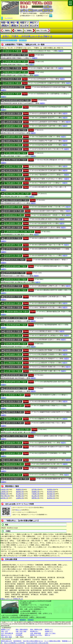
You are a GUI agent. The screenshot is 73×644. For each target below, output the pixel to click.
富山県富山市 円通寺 (13, 219)
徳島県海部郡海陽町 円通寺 (16, 388)
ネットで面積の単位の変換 (52, 641)
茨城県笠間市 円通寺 (13, 137)
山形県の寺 (4, 492)
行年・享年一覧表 (6, 637)
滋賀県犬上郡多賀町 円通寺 (16, 318)
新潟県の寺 (20, 496)
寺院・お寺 (4, 631)
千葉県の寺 (35, 494)
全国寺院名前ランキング (9, 40)
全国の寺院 (23, 40)
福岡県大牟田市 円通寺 (14, 423)
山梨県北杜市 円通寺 (13, 238)
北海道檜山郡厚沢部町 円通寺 (16, 62)
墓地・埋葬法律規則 (22, 630)
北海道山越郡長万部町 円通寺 (16, 55)
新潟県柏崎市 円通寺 (13, 207)
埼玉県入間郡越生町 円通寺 (16, 160)
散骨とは (48, 635)
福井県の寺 (4, 498)
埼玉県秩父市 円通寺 (13, 167)
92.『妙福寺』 (28, 31)
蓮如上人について (6, 635)
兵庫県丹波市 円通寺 (13, 335)
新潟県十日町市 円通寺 (14, 211)
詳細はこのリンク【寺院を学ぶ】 (12, 599)
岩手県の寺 (35, 490)
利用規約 (31, 620)
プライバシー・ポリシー (10, 620)
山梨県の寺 (20, 498)
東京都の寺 (51, 494)
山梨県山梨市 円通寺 (13, 228)
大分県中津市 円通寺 (13, 475)
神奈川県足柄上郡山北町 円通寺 (18, 194)
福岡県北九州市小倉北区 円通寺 (18, 430)
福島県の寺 (20, 492)
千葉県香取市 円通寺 (13, 175)
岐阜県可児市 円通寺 (13, 256)
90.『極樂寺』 (19, 31)
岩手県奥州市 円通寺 (12, 83)
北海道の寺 (4, 490)
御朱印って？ (49, 630)
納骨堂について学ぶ (36, 635)
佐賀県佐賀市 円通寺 (13, 447)
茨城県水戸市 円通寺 (13, 141)
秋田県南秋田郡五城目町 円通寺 (18, 100)
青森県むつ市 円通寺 (12, 68)
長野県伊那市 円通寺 (13, 249)
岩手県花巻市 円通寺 (12, 79)
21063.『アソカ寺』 (42, 31)
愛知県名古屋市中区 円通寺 (16, 290)
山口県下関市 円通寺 (13, 371)
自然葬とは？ (49, 631)
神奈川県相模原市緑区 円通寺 (17, 200)
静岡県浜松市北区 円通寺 (15, 273)
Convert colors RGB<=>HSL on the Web (37, 643)
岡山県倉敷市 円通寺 (13, 355)
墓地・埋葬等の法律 (36, 630)
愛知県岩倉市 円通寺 (13, 303)
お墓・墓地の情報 (36, 633)
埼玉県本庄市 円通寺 (13, 171)
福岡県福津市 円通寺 (13, 443)
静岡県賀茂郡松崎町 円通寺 (16, 266)
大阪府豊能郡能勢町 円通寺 (16, 325)
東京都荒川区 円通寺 (13, 187)
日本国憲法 (19, 635)
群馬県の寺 (4, 494)
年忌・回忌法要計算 (7, 633)
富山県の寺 (35, 496)
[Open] (25, 51)
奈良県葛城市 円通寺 (13, 340)
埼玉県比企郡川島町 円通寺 (16, 153)
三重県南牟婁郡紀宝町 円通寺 (17, 312)
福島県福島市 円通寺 (13, 126)
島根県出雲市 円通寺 (13, 350)
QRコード (18, 510)
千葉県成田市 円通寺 (13, 183)
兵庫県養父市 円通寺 (13, 331)
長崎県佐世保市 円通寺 (14, 464)
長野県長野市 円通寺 (13, 245)
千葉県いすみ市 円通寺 (14, 179)
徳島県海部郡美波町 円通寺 (16, 375)
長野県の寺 (35, 498)
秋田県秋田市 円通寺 (12, 94)
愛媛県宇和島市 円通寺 (14, 406)
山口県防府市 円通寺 (13, 363)
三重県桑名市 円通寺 (13, 308)
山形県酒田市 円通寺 (13, 114)
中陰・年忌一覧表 (21, 631)
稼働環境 (23, 620)
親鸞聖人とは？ (6, 630)
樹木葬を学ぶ (34, 631)
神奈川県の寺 (5, 496)
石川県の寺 (51, 496)
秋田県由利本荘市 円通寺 (14, 87)
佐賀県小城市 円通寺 (13, 460)
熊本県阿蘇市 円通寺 (13, 468)
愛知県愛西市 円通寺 (13, 297)
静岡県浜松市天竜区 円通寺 (16, 280)
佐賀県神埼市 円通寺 (13, 453)
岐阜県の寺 (51, 498)
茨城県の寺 (35, 492)
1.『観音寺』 (7, 31)
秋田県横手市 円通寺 (13, 107)
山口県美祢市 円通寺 (13, 367)
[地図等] (61, 51)
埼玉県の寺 (20, 494)
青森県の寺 (20, 490)
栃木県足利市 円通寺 (13, 145)
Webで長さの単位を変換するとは (33, 641)
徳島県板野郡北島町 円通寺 (16, 382)
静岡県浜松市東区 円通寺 (15, 260)
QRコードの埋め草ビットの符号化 (14, 643)
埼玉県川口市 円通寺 (13, 149)
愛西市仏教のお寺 (6, 641)
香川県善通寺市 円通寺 (14, 395)
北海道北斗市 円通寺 (12, 51)
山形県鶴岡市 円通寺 (13, 118)
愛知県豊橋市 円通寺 (13, 286)
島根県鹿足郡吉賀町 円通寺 (16, 344)
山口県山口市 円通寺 (13, 359)
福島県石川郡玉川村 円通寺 (16, 130)
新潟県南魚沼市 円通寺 (14, 215)
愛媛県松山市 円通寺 (13, 419)
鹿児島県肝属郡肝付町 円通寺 (17, 479)
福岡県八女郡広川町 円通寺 (16, 436)
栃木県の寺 (51, 492)
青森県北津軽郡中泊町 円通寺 (16, 72)
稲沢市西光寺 (17, 641)
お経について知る (50, 633)
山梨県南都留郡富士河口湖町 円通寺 (19, 232)
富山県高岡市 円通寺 (13, 223)
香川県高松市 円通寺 (13, 402)
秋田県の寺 (51, 490)
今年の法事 (19, 633)
